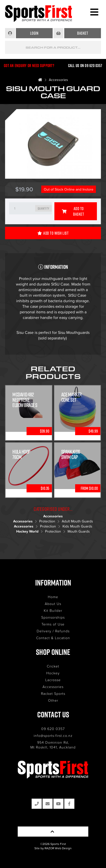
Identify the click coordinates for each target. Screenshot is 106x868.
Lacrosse (53, 680)
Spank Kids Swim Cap (71, 454)
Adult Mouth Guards (77, 521)
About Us (53, 604)
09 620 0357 (53, 729)
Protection (47, 521)
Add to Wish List (53, 233)
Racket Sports (53, 693)
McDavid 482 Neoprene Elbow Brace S (25, 400)
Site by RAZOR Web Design (53, 848)
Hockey (53, 673)
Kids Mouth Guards (77, 526)
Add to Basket (73, 211)
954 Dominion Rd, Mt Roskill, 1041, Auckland (53, 745)
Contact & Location (53, 638)
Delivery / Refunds (53, 631)
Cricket (53, 666)
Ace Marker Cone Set (71, 397)
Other (53, 700)
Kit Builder (53, 610)
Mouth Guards (79, 531)
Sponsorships (53, 617)
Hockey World (27, 531)
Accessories (58, 80)
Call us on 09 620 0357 (85, 66)
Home (53, 597)
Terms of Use (53, 624)
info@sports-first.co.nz (53, 735)
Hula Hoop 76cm (21, 454)
